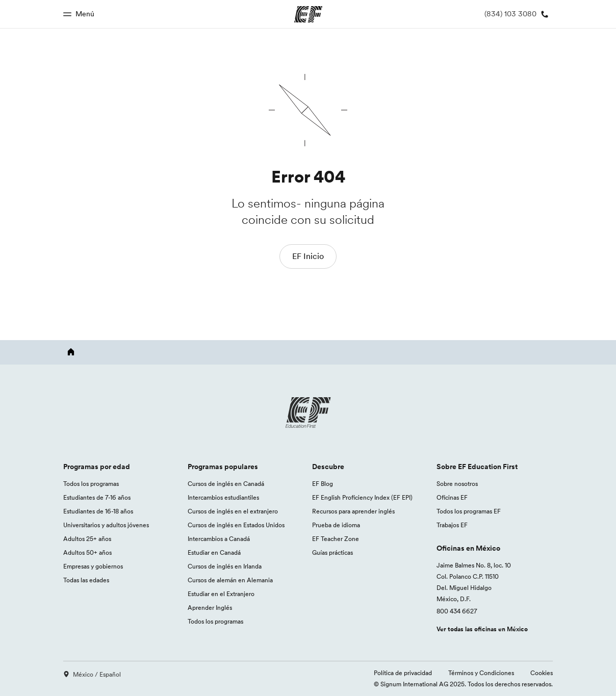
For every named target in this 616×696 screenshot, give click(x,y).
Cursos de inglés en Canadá (226, 484)
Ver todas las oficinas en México (482, 629)
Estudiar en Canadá (214, 552)
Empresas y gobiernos (93, 566)
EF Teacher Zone (336, 539)
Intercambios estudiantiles (223, 497)
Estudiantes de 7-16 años (97, 497)
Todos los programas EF (469, 511)
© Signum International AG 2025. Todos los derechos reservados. (463, 684)
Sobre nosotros (457, 484)
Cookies (542, 673)
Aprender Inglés (210, 608)
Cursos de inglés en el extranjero (233, 511)
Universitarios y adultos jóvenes (106, 525)
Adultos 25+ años (87, 539)
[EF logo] (308, 413)
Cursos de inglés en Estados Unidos (236, 525)
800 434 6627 (457, 611)
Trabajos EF (452, 525)
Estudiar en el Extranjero (221, 594)
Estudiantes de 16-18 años (98, 511)
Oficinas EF (452, 497)
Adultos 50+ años (87, 552)
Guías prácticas (332, 552)
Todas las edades (86, 580)
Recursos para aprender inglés (353, 511)
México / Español (92, 674)
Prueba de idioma (336, 525)
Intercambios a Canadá (219, 539)
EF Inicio (308, 256)
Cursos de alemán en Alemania (230, 580)
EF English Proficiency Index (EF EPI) (362, 497)
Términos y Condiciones (481, 673)
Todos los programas (91, 484)
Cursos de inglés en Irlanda (225, 566)
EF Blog (323, 484)
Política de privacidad (403, 673)
